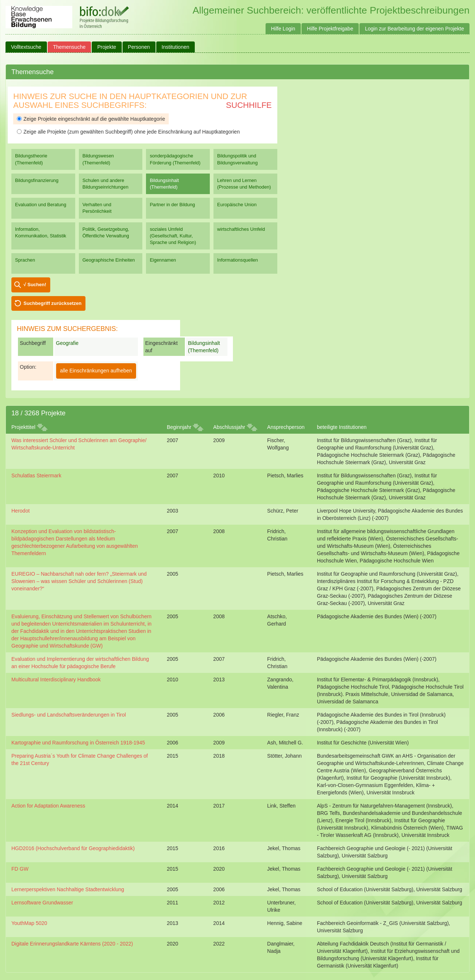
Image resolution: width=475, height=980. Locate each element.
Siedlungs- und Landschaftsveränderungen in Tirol (69, 715)
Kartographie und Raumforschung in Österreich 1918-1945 (78, 743)
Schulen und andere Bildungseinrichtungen (105, 184)
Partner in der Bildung (172, 205)
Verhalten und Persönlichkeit (97, 208)
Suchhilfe (249, 105)
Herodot (21, 511)
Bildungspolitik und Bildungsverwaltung (237, 159)
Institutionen (176, 47)
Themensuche (70, 47)
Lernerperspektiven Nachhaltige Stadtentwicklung (68, 889)
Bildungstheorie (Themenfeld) (31, 159)
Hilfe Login (283, 29)
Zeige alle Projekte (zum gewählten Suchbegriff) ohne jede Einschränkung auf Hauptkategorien (128, 132)
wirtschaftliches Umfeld (241, 229)
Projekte (107, 47)
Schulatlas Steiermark (36, 476)
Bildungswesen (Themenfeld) (98, 159)
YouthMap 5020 (29, 923)
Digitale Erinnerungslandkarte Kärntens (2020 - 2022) (72, 944)
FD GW (20, 869)
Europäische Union (237, 205)
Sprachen (25, 260)
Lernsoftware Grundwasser (42, 903)
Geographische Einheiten (109, 260)
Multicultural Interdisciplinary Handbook (56, 680)
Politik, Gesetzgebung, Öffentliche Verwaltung (106, 232)
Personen (139, 47)
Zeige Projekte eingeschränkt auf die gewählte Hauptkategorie (91, 119)
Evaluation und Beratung (41, 205)
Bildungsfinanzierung (37, 180)
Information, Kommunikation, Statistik (41, 232)
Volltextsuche (26, 47)
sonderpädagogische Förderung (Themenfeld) (175, 159)
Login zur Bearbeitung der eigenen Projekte (414, 29)
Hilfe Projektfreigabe (330, 29)
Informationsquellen (237, 260)
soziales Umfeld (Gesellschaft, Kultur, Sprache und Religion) (173, 236)
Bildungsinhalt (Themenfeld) (164, 184)
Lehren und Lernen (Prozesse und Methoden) (244, 184)
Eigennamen (163, 260)
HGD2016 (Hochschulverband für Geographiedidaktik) (73, 848)
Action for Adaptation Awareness (48, 806)
